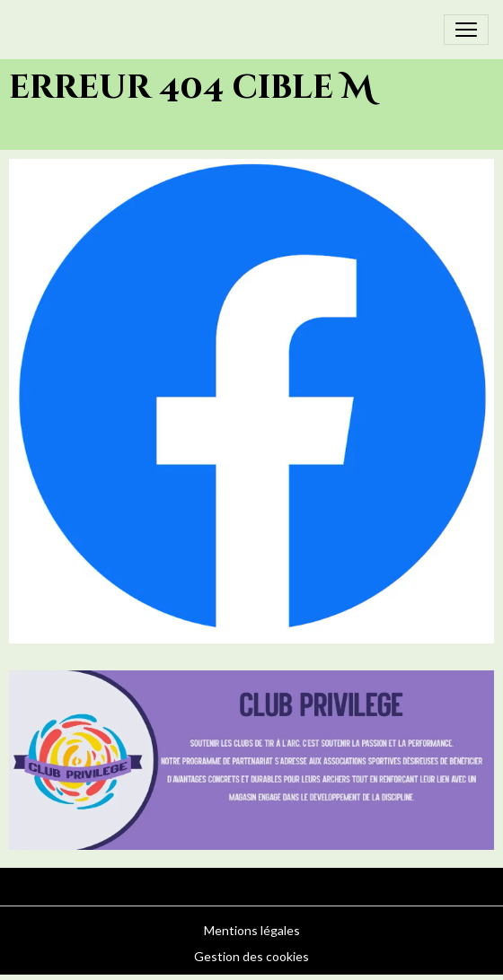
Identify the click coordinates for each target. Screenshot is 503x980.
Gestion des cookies (251, 956)
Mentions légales (252, 930)
